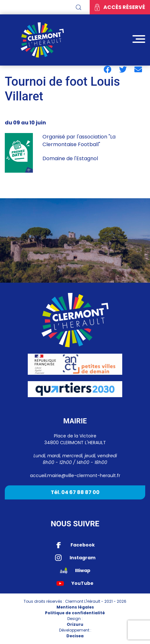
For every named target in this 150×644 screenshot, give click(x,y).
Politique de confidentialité (75, 613)
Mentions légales (75, 607)
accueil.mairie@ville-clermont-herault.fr (75, 475)
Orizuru (75, 624)
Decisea (75, 636)
